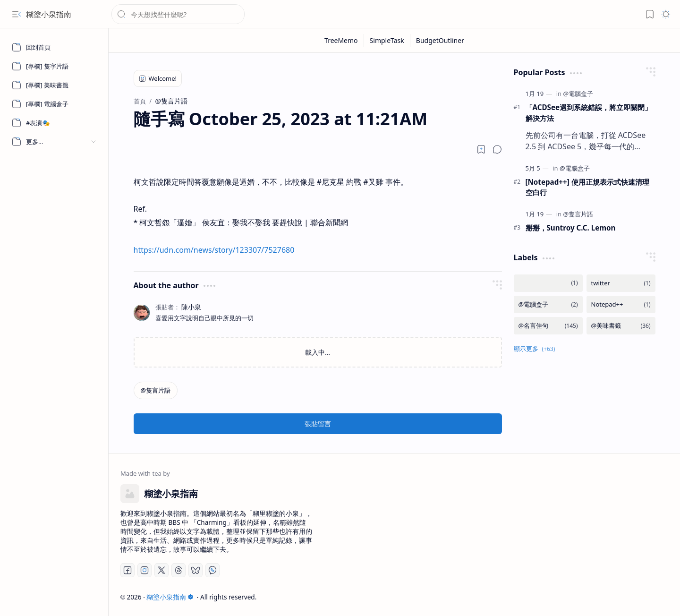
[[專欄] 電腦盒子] (54, 104)
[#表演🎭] (54, 123)
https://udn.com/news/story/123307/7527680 (214, 250)
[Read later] (481, 149)
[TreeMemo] (341, 40)
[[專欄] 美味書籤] (54, 85)
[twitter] (621, 283)
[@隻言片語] (156, 390)
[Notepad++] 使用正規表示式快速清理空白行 (587, 187)
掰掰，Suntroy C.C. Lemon (571, 228)
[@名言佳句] (548, 326)
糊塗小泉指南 (49, 14)
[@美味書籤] (621, 326)
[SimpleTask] (387, 40)
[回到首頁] (54, 47)
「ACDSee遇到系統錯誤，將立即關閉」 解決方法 (589, 113)
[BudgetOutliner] (440, 40)
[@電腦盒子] (578, 94)
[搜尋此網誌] (178, 14)
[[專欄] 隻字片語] (54, 66)
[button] (17, 14)
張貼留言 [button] (318, 423)
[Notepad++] (621, 304)
